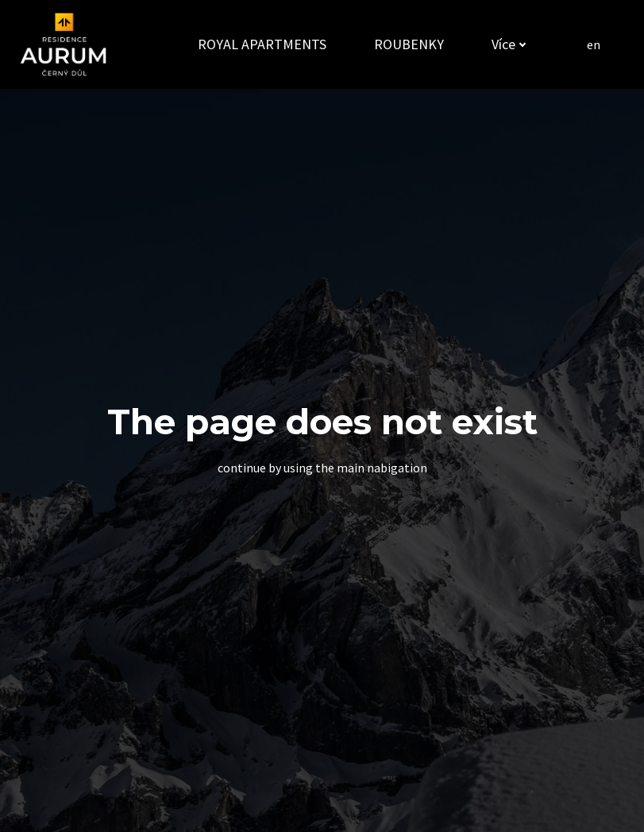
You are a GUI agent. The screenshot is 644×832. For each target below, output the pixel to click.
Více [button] (505, 44)
